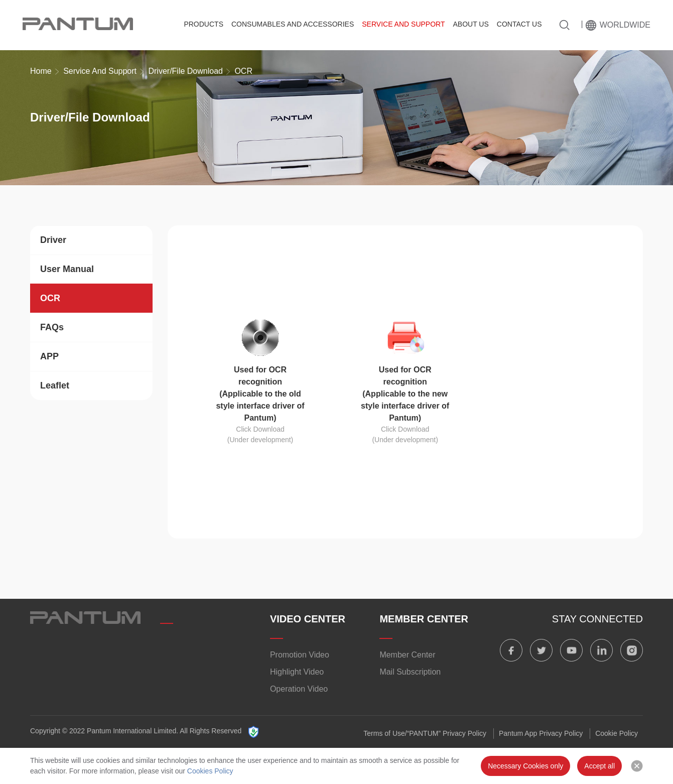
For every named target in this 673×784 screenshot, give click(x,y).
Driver (53, 240)
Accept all (599, 766)
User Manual (67, 269)
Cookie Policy (617, 733)
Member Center (407, 655)
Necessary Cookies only (525, 766)
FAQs (52, 327)
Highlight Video (297, 672)
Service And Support (403, 24)
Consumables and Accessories (293, 24)
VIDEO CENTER (308, 619)
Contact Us (519, 24)
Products (204, 24)
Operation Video (299, 689)
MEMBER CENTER (424, 619)
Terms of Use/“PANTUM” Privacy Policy (425, 733)
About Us (470, 24)
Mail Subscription (410, 672)
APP (49, 356)
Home (41, 71)
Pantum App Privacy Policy (541, 733)
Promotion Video (300, 655)
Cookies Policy (210, 771)
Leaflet (55, 385)
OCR (50, 298)
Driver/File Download (185, 71)
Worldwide (625, 25)
